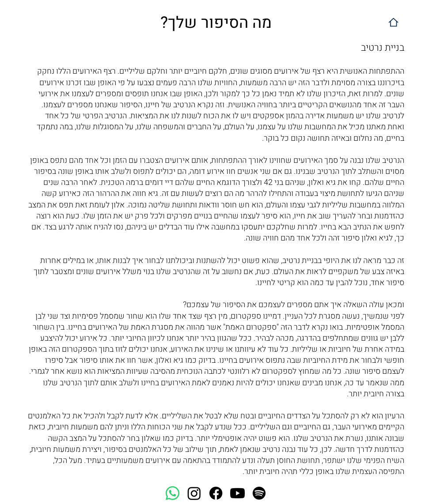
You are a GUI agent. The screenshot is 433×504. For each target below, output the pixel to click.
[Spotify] (259, 493)
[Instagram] (194, 493)
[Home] (393, 22)
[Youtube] (237, 493)
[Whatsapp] (173, 493)
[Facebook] (216, 493)
